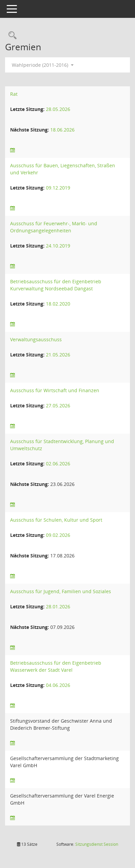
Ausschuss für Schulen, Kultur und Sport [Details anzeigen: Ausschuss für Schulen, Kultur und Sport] (56, 520)
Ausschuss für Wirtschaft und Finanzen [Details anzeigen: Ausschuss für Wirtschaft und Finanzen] (55, 390)
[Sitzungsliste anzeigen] (12, 150)
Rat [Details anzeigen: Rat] (14, 94)
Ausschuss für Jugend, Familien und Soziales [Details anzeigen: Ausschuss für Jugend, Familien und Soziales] (61, 591)
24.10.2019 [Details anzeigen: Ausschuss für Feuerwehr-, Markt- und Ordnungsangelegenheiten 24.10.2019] (58, 246)
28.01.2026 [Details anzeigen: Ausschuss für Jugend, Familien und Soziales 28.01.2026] (58, 606)
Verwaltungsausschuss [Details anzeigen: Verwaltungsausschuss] (36, 339)
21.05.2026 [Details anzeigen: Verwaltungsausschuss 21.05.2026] (58, 355)
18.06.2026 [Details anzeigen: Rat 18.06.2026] (62, 130)
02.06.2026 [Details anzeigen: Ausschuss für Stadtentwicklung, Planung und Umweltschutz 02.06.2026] (58, 464)
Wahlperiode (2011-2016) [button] (43, 65)
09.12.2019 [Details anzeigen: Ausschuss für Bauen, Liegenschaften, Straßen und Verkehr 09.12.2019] (58, 188)
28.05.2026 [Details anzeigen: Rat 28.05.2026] (58, 109)
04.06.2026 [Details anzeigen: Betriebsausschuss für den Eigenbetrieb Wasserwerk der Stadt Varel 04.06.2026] (58, 685)
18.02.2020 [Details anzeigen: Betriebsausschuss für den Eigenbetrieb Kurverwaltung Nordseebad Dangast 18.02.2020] (58, 304)
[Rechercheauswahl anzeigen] (11, 36)
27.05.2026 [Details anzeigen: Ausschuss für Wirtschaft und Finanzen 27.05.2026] (58, 406)
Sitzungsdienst (97, 844)
